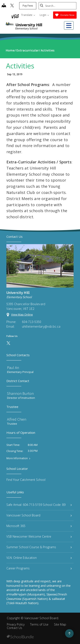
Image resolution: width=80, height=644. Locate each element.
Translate (28, 15)
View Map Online (22, 314)
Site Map (60, 624)
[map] (3, 6)
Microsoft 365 (39, 526)
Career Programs (39, 568)
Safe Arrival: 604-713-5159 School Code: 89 (39, 505)
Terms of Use (39, 624)
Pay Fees (27, 6)
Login (44, 15)
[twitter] (11, 6)
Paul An (13, 368)
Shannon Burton (20, 393)
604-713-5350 (32, 322)
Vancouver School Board (39, 515)
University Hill (29, 25)
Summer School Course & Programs (39, 547)
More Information (17, 458)
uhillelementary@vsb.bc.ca (41, 326)
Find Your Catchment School (26, 480)
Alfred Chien (17, 419)
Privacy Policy (16, 624)
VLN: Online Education (39, 558)
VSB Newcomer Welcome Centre (39, 536)
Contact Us (15, 628)
